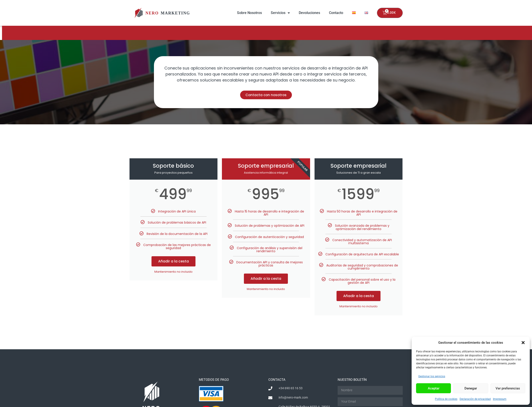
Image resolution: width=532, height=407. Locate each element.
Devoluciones (309, 13)
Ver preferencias (508, 388)
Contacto (336, 13)
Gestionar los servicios (432, 376)
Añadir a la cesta (173, 261)
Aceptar (434, 388)
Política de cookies (446, 399)
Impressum (500, 399)
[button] (523, 343)
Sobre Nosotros (249, 13)
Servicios (280, 13)
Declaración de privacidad (475, 399)
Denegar (471, 388)
